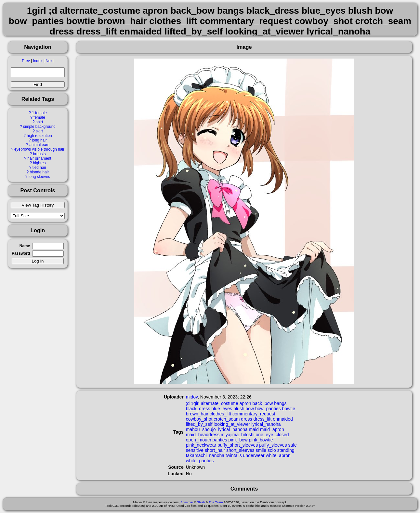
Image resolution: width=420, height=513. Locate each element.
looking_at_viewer (232, 424)
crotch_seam (227, 419)
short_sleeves (240, 450)
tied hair (39, 168)
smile (261, 450)
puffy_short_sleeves (238, 445)
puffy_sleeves (273, 445)
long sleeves (39, 177)
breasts (39, 154)
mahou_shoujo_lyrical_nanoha (217, 429)
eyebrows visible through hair (39, 149)
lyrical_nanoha (266, 424)
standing (286, 450)
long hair (39, 140)
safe (292, 445)
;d (188, 403)
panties (220, 440)
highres (39, 163)
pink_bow (238, 440)
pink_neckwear (201, 445)
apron (245, 403)
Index (38, 61)
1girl (195, 403)
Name (25, 246)
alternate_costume (220, 403)
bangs (280, 403)
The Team (216, 502)
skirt (39, 131)
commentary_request (254, 414)
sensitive (195, 450)
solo (272, 450)
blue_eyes (222, 409)
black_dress (198, 409)
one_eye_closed (272, 435)
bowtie (288, 409)
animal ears (39, 145)
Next (49, 61)
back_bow (262, 403)
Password (21, 253)
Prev (26, 61)
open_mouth (199, 440)
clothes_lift (220, 414)
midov (192, 397)
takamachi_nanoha (205, 455)
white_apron (278, 455)
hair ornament (39, 158)
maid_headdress (203, 435)
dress (246, 419)
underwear (254, 455)
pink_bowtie (261, 440)
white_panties (200, 461)
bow (250, 409)
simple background (39, 127)
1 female (39, 113)
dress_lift (262, 419)
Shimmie (187, 502)
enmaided (283, 419)
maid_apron (272, 429)
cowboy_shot (199, 419)
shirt (39, 122)
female (39, 117)
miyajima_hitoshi (237, 435)
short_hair (215, 450)
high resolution (39, 136)
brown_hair (197, 414)
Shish (201, 502)
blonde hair (39, 172)
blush (239, 409)
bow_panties (268, 409)
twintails (234, 455)
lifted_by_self (199, 424)
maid (254, 429)
